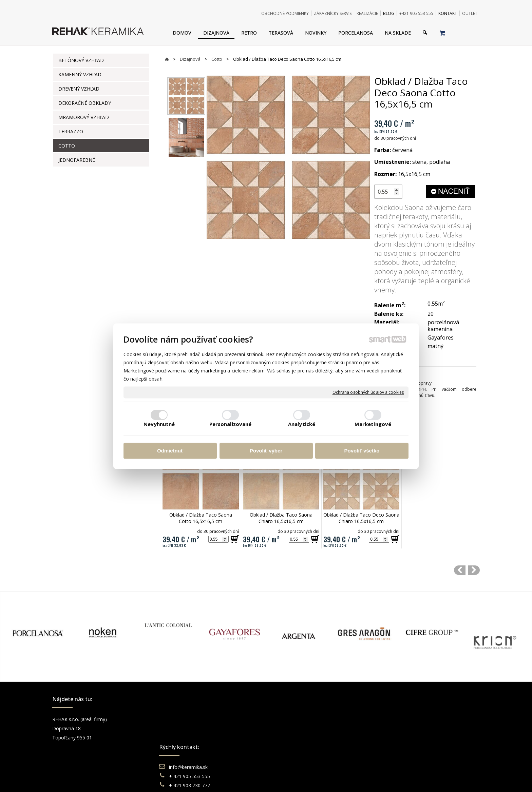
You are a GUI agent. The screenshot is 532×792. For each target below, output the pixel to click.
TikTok (393, 756)
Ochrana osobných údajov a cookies (368, 392)
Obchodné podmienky (302, 719)
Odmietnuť (170, 451)
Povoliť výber (266, 451)
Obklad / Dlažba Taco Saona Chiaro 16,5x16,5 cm (282, 518)
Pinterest (396, 747)
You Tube (396, 738)
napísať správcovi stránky (247, 778)
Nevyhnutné (159, 424)
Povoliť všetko (362, 451)
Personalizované (231, 424)
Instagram (397, 728)
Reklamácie (291, 738)
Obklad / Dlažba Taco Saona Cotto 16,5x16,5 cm (201, 518)
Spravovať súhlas (370, 778)
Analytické (302, 424)
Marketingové (373, 424)
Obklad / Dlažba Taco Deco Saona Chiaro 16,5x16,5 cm (362, 518)
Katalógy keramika (298, 747)
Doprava (287, 728)
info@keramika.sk (189, 719)
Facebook (397, 719)
